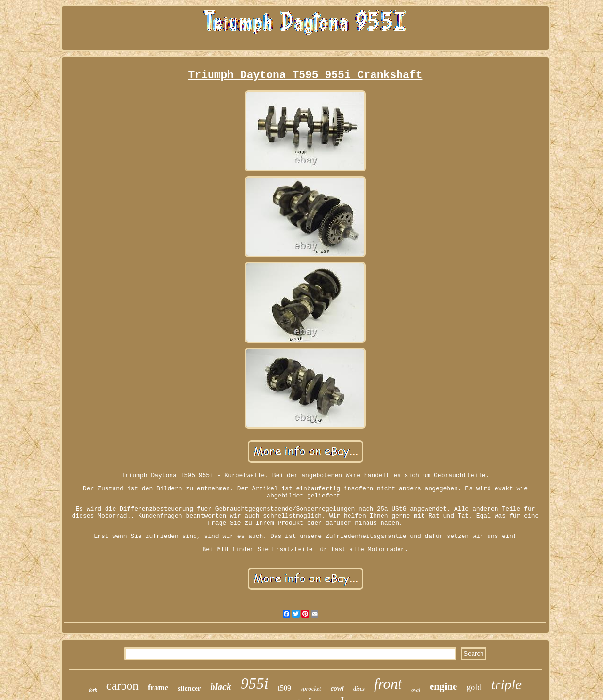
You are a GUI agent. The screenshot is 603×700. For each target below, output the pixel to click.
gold (474, 687)
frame (158, 688)
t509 (285, 688)
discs (359, 689)
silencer (189, 688)
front (388, 684)
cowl (337, 688)
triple (506, 684)
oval (416, 690)
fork (93, 690)
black (220, 687)
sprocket (311, 688)
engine (443, 686)
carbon (122, 686)
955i (255, 684)
